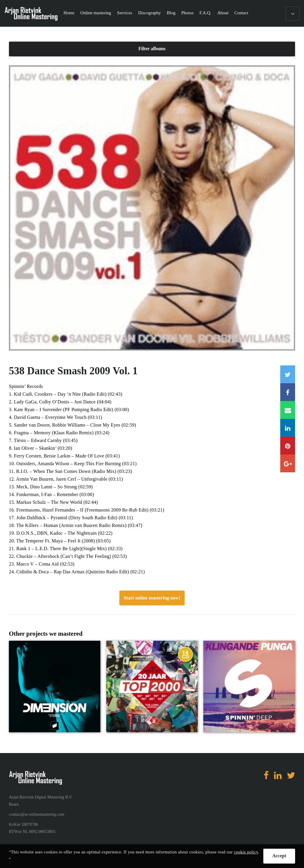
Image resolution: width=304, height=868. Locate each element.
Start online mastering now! (152, 598)
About (223, 13)
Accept (279, 856)
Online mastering (96, 13)
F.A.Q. (205, 13)
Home (69, 13)
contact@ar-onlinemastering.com (37, 814)
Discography (149, 13)
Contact (241, 13)
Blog (171, 13)
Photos (187, 13)
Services (125, 13)
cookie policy (246, 852)
